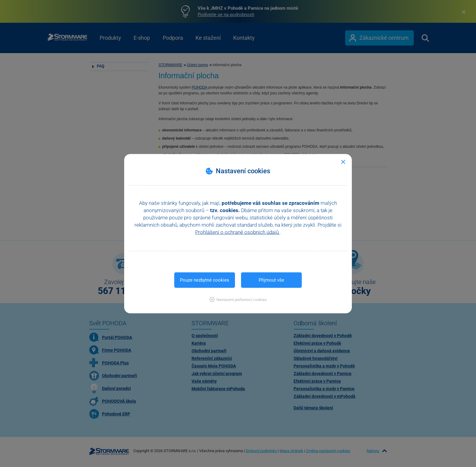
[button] (238, 299)
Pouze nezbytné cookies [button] (205, 280)
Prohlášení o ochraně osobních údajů (238, 232)
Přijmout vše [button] (271, 280)
